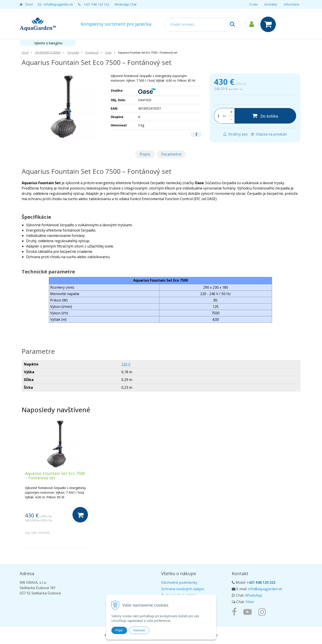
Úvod (29, 4)
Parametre (171, 154)
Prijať (119, 630)
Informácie (292, 4)
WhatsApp (254, 595)
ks (224, 116)
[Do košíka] (265, 116)
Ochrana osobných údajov (183, 589)
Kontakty (271, 4)
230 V (126, 364)
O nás (253, 4)
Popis (145, 154)
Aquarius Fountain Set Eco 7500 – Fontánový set (55, 476)
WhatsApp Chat (126, 4)
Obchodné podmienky (179, 582)
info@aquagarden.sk (58, 4)
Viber (250, 602)
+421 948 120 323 (96, 4)
